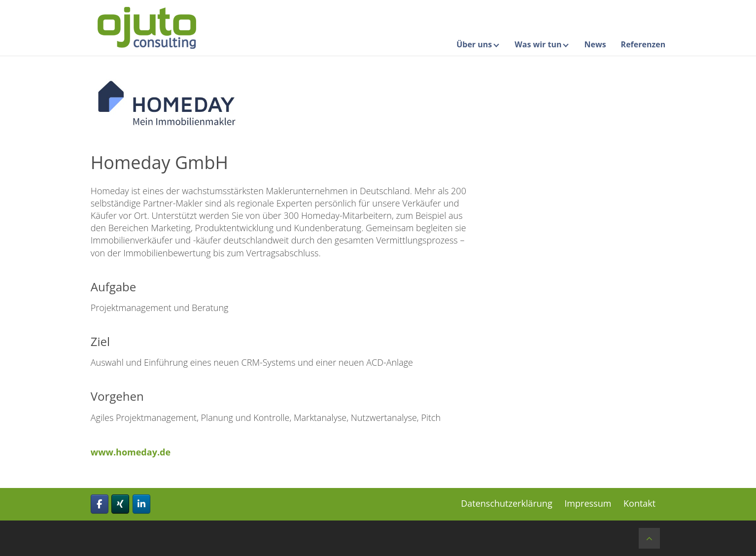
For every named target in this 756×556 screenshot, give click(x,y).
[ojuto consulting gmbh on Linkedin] (141, 504)
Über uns (474, 44)
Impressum (588, 503)
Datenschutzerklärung (506, 503)
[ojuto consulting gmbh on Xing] (120, 504)
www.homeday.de (131, 452)
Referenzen (643, 44)
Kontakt (639, 503)
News (595, 44)
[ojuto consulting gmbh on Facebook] (100, 504)
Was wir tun (538, 44)
